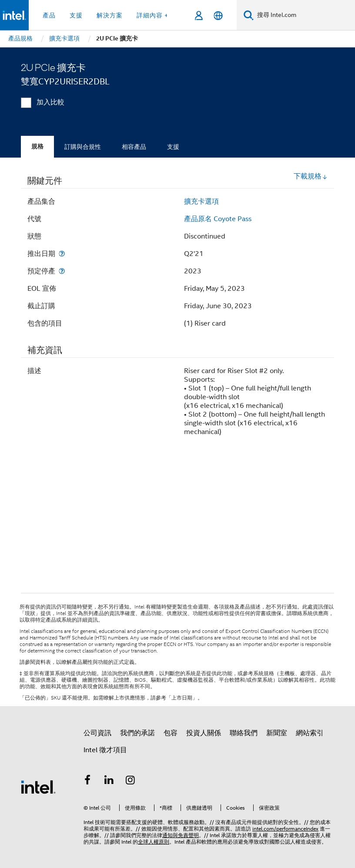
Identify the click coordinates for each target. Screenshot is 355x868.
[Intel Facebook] (87, 781)
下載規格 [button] (311, 176)
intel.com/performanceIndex (285, 829)
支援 (173, 147)
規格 (37, 146)
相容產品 (134, 147)
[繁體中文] (218, 15)
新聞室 (277, 733)
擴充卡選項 (201, 202)
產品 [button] (49, 15)
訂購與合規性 (83, 147)
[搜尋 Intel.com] (304, 15)
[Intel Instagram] (131, 781)
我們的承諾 (137, 733)
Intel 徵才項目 (105, 750)
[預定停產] (62, 271)
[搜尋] (249, 15)
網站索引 (310, 733)
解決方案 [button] (110, 15)
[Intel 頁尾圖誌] (38, 787)
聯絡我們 (244, 733)
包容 (171, 733)
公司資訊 (97, 733)
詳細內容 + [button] (152, 15)
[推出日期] (62, 254)
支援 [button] (76, 15)
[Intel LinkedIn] (109, 781)
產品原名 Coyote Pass (218, 219)
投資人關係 (204, 733)
